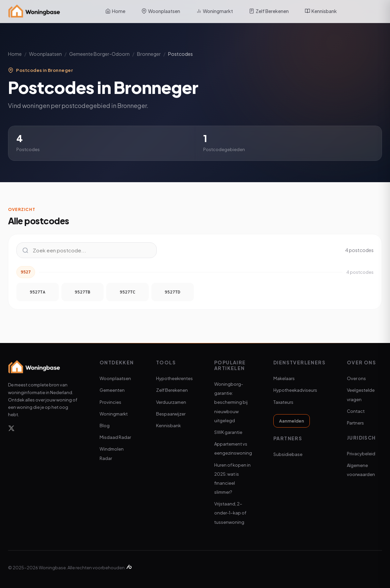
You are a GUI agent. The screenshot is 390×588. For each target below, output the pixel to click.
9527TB (83, 292)
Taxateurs (283, 402)
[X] (11, 429)
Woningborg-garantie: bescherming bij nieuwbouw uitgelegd (231, 402)
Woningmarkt (215, 11)
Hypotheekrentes (174, 378)
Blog (105, 426)
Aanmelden (292, 421)
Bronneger (149, 54)
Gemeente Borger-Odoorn (99, 54)
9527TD (173, 292)
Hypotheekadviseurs (295, 390)
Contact (356, 411)
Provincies (110, 402)
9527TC (127, 292)
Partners (355, 423)
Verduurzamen (171, 402)
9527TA (38, 292)
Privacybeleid (361, 454)
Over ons (356, 378)
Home (115, 11)
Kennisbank (321, 11)
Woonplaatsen (161, 11)
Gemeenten (112, 390)
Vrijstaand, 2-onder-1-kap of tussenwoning (230, 513)
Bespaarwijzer (171, 414)
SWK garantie (228, 432)
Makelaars (284, 378)
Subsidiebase (288, 454)
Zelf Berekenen (269, 11)
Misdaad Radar (115, 437)
